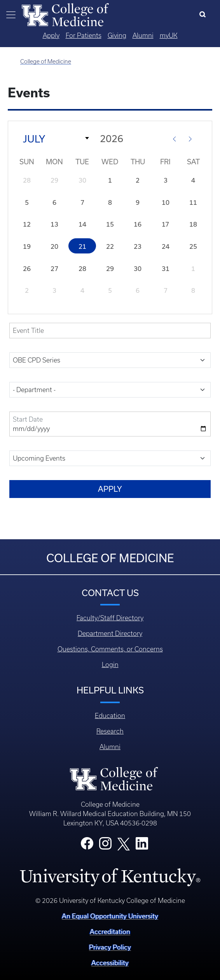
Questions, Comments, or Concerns (110, 649)
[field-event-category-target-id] (110, 360)
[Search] (204, 15)
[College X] (124, 843)
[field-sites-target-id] (110, 390)
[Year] (132, 138)
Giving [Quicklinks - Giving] (117, 35)
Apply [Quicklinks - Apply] (51, 35)
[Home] (65, 14)
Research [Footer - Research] (110, 731)
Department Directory (110, 633)
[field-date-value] (110, 458)
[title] (110, 331)
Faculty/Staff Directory (110, 618)
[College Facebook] (87, 846)
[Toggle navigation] (11, 15)
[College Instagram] (105, 846)
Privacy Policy (110, 947)
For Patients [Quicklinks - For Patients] (84, 35)
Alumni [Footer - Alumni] (110, 747)
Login (110, 665)
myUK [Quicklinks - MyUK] (169, 35)
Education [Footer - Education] (110, 716)
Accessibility (110, 963)
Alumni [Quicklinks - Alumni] (143, 35)
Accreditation (110, 932)
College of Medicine (46, 62)
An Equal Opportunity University (110, 916)
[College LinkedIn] (142, 846)
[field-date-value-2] (110, 424)
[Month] (54, 138)
